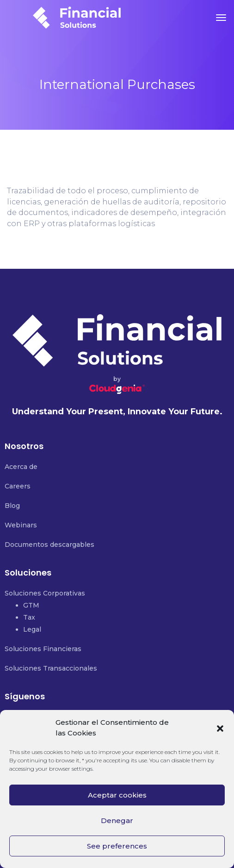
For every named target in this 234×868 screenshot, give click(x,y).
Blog (12, 506)
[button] (220, 728)
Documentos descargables (49, 545)
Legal (32, 629)
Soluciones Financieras (43, 649)
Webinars (21, 525)
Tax (29, 617)
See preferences (117, 846)
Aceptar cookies (117, 795)
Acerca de (21, 467)
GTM (31, 605)
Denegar (117, 820)
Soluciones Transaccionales (51, 668)
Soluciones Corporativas (45, 593)
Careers (18, 486)
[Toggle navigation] (221, 18)
